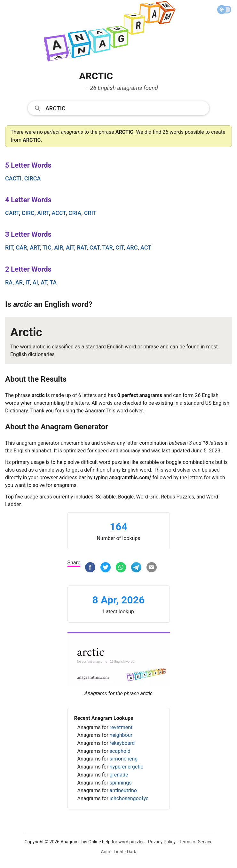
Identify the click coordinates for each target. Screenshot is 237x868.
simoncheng (124, 759)
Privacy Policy (162, 842)
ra (9, 282)
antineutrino (123, 790)
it (28, 282)
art (35, 247)
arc (132, 247)
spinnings (121, 783)
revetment (121, 727)
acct (59, 213)
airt (43, 213)
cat (95, 247)
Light (119, 852)
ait (70, 247)
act (146, 247)
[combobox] (119, 108)
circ (28, 213)
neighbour (121, 735)
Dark (132, 852)
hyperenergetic (126, 767)
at (44, 282)
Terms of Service (196, 842)
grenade (119, 775)
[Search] (125, 108)
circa (33, 178)
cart (12, 213)
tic (47, 247)
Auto (105, 852)
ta (53, 282)
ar (19, 282)
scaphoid (120, 751)
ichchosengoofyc (129, 798)
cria (75, 213)
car (22, 247)
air (59, 247)
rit (9, 247)
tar (107, 247)
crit (90, 213)
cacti (13, 178)
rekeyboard (122, 743)
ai (35, 282)
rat (82, 247)
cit (120, 247)
